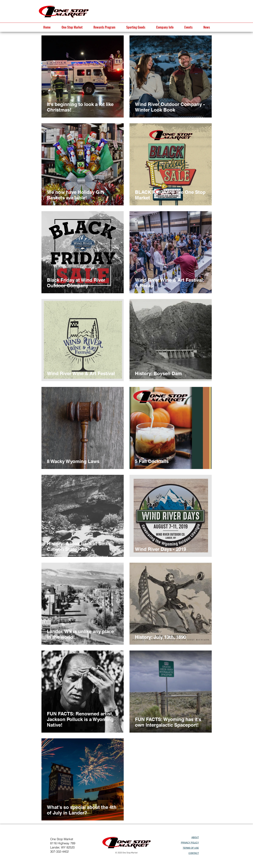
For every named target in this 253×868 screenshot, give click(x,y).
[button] (72, 27)
